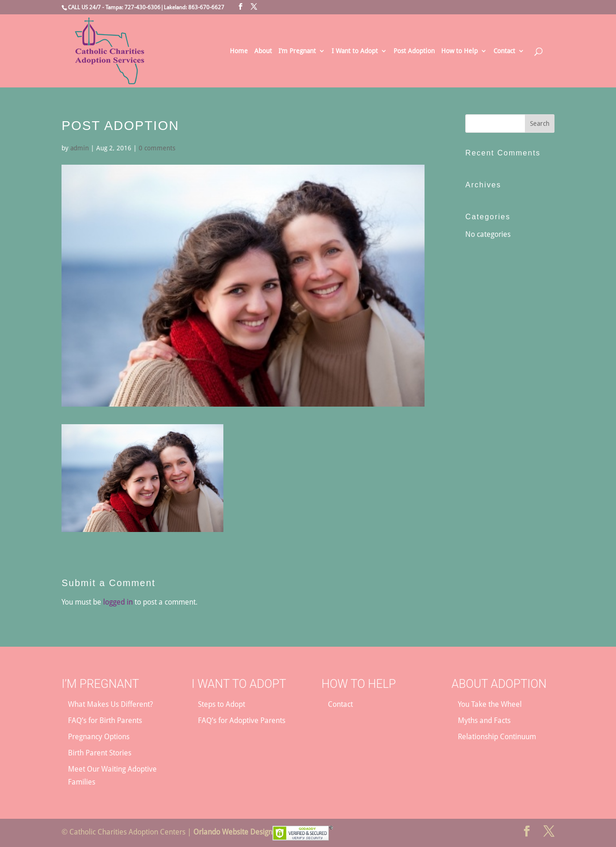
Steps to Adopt (222, 704)
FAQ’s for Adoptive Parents (242, 720)
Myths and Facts (484, 720)
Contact (504, 51)
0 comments (157, 148)
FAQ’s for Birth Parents (105, 720)
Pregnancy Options (99, 737)
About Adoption (499, 684)
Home (239, 51)
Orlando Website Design (233, 832)
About (263, 51)
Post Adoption (414, 51)
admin (80, 148)
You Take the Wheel (490, 704)
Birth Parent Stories (100, 753)
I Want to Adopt (355, 51)
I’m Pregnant (297, 51)
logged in (118, 602)
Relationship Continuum (497, 737)
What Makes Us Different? (111, 704)
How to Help (459, 51)
